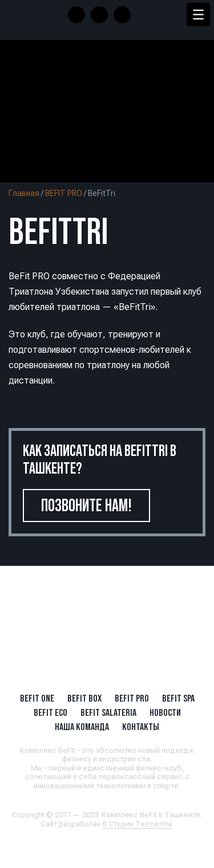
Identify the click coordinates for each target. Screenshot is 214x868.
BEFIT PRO (64, 193)
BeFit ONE (37, 698)
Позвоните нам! (86, 505)
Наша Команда (82, 727)
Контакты (141, 727)
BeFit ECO (51, 712)
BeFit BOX (84, 698)
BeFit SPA (178, 698)
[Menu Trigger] (198, 15)
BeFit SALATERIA (108, 712)
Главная (24, 193)
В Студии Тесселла (137, 824)
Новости (165, 712)
